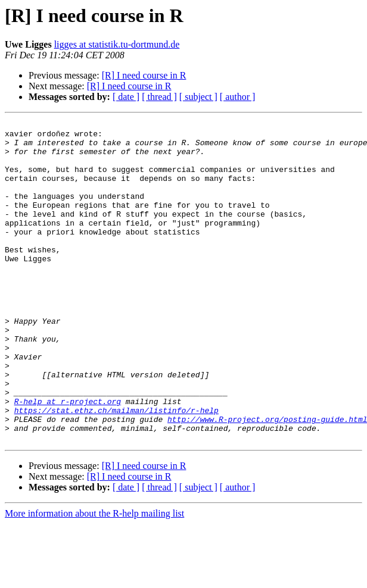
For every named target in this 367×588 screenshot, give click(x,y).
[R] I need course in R (144, 75)
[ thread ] (159, 97)
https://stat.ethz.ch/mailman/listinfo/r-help (116, 469)
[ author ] (238, 97)
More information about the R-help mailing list (94, 578)
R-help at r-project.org (68, 458)
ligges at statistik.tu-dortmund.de (117, 44)
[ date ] (126, 97)
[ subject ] (198, 97)
